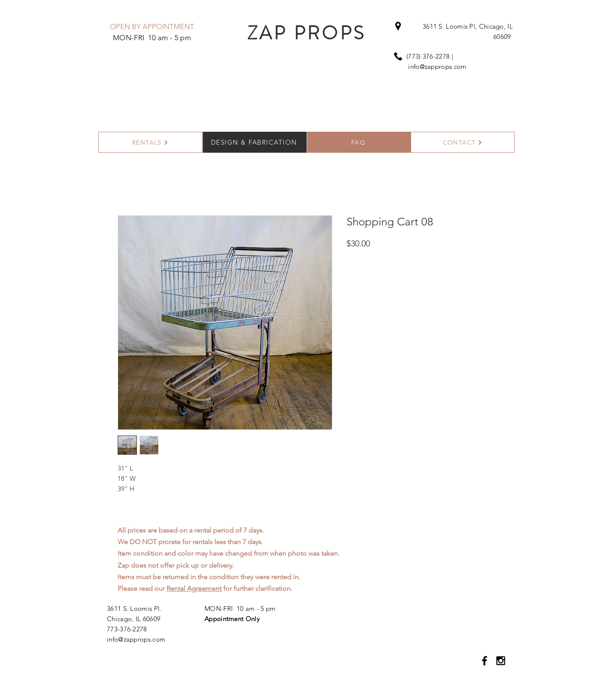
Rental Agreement (194, 588)
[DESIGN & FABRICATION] (255, 142)
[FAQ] (359, 142)
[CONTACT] (463, 142)
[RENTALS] (150, 142)
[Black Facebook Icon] (484, 661)
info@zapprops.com (437, 67)
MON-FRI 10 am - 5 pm (240, 608)
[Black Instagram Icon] (501, 661)
